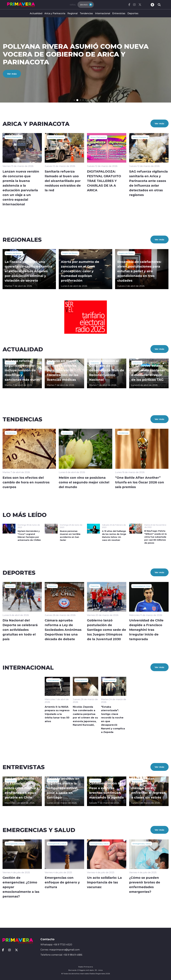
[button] (74, 100)
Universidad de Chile (141, 586)
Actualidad (36, 13)
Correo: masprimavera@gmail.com (60, 950)
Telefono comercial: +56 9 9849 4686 (61, 955)
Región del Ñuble (126, 253)
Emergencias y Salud (15, 844)
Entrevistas (119, 13)
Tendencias (86, 13)
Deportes (133, 13)
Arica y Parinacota (55, 13)
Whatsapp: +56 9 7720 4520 (56, 944)
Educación (11, 363)
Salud (51, 363)
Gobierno (95, 363)
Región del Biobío (14, 253)
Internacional (103, 13)
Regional (73, 13)
